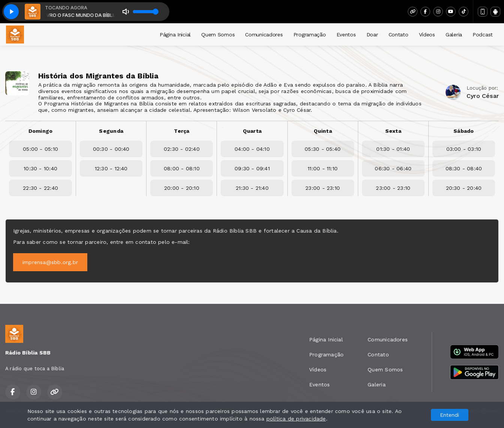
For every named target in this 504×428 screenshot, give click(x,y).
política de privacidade (296, 419)
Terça (182, 131)
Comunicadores (264, 35)
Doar (372, 35)
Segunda (111, 131)
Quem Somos (218, 35)
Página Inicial (175, 35)
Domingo (40, 131)
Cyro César (483, 96)
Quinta (323, 131)
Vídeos (427, 35)
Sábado (464, 131)
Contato (399, 35)
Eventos (346, 35)
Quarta (252, 131)
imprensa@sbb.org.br (50, 262)
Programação (310, 35)
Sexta (393, 131)
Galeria (454, 35)
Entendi (449, 415)
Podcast (483, 35)
